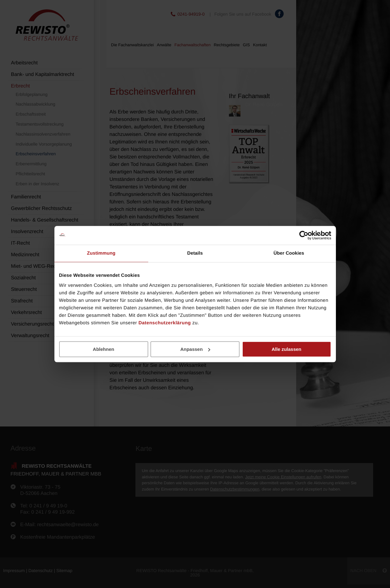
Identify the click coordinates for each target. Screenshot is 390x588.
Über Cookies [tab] (289, 253)
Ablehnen (104, 349)
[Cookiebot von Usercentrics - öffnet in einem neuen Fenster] (304, 235)
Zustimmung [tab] (101, 253)
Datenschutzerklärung (165, 323)
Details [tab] (195, 253)
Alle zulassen (286, 349)
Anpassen (195, 349)
